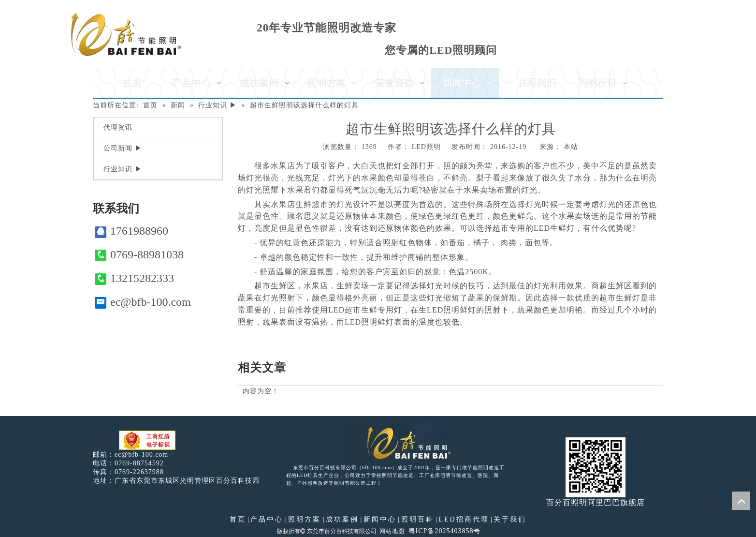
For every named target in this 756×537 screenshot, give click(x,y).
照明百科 (418, 519)
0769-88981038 (139, 255)
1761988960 (131, 231)
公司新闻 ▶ (123, 148)
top (741, 501)
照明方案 (305, 519)
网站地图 (392, 531)
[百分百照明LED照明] (402, 442)
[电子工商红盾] (147, 440)
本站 (571, 147)
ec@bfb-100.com (143, 302)
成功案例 (342, 519)
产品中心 (267, 519)
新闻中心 (380, 519)
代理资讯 (118, 127)
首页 (238, 519)
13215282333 (134, 278)
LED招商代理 (464, 519)
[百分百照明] (126, 34)
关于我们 (510, 519)
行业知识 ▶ (123, 169)
